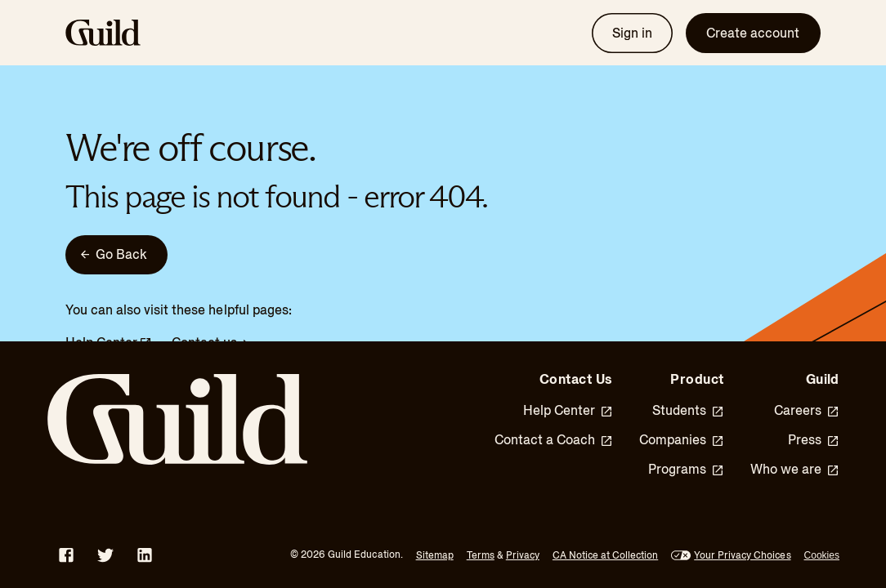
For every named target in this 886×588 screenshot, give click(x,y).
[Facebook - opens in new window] (66, 555)
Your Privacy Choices (742, 555)
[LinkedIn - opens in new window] (145, 555)
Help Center (568, 411)
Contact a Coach (554, 440)
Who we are (795, 470)
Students (688, 411)
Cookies (822, 555)
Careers (807, 411)
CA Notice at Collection (605, 555)
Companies (682, 440)
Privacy (523, 555)
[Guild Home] (195, 419)
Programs (686, 470)
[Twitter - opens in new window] (105, 555)
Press (814, 440)
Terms (481, 555)
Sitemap (435, 555)
